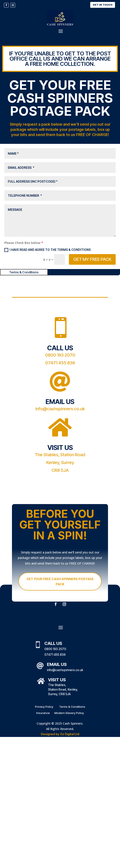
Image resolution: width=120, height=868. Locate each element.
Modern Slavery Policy (69, 713)
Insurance (43, 713)
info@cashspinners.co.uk (60, 409)
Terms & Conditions (72, 707)
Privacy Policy (44, 707)
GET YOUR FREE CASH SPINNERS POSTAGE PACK (60, 582)
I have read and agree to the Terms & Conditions (47, 250)
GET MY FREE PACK (92, 259)
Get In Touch (103, 5)
